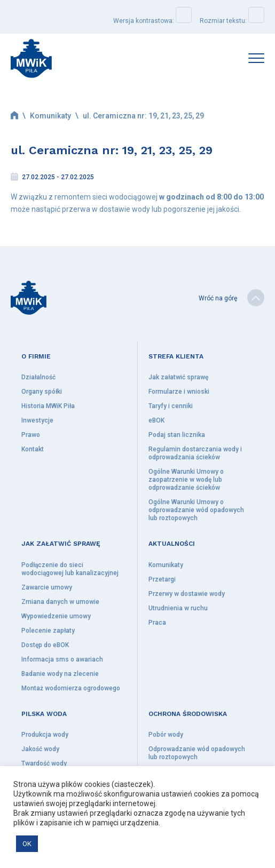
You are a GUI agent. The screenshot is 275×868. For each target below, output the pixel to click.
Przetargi (162, 579)
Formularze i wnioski (179, 392)
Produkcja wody (45, 735)
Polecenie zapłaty (48, 631)
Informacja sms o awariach (62, 659)
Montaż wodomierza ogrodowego (71, 688)
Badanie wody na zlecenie (60, 674)
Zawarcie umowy (47, 587)
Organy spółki (42, 392)
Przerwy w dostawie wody (187, 594)
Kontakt (33, 449)
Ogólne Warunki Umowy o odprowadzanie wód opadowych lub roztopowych (196, 510)
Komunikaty (50, 116)
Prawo (31, 435)
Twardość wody (44, 763)
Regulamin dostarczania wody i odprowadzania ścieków (195, 453)
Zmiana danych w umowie (60, 602)
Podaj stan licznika (177, 435)
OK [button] (27, 844)
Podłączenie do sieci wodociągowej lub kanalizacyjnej (70, 569)
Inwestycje (37, 420)
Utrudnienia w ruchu (178, 608)
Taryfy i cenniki (171, 406)
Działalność (38, 377)
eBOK (156, 420)
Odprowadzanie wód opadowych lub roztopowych (197, 753)
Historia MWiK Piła (48, 406)
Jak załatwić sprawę (178, 377)
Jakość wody (40, 749)
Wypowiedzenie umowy (56, 616)
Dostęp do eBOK (45, 645)
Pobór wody (166, 735)
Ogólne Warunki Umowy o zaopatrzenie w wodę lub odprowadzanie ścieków (186, 480)
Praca (157, 623)
